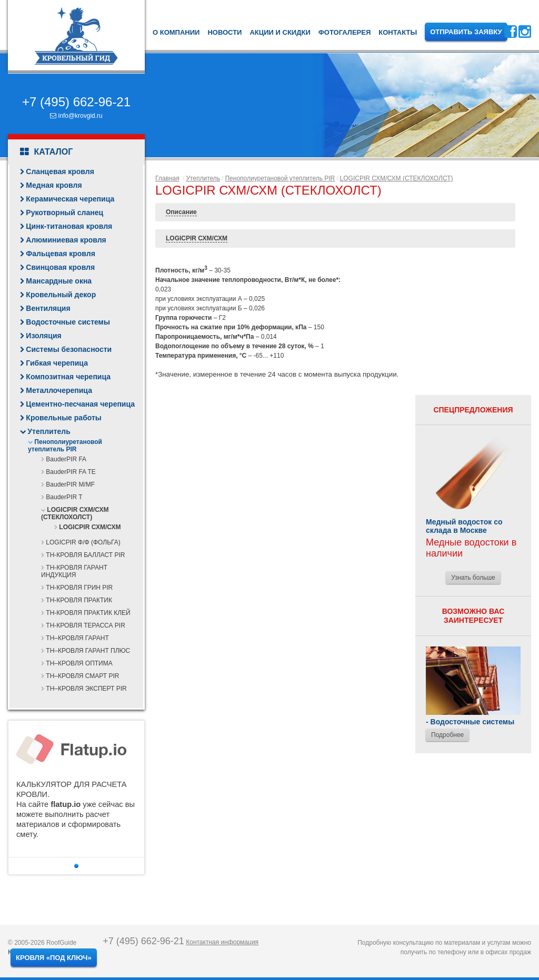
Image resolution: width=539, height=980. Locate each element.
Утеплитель (49, 431)
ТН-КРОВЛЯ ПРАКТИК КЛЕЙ (88, 613)
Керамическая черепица (70, 199)
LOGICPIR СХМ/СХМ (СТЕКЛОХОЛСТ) (75, 513)
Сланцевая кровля (60, 171)
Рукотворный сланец (64, 213)
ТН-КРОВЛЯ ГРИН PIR (79, 588)
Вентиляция (48, 308)
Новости (224, 32)
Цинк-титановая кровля (69, 226)
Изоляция (43, 336)
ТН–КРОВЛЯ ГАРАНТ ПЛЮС (88, 651)
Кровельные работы (63, 418)
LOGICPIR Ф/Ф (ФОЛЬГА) (83, 542)
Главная (167, 178)
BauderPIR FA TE (71, 472)
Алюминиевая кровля (66, 240)
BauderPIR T (64, 497)
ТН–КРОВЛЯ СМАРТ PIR (82, 676)
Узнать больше (473, 578)
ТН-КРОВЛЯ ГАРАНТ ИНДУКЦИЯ (74, 571)
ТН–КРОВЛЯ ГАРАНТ (77, 638)
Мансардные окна (59, 281)
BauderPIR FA (66, 459)
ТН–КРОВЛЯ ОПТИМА (79, 663)
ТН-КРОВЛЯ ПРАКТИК (79, 600)
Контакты (398, 32)
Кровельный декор (61, 295)
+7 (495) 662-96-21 (76, 102)
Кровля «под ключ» (54, 958)
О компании (176, 32)
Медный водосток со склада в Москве (464, 526)
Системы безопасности (69, 349)
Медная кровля (54, 185)
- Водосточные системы (470, 722)
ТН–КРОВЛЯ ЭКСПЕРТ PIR (86, 689)
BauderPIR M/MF (70, 484)
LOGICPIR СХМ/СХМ (90, 527)
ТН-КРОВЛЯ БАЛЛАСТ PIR (85, 555)
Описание (181, 212)
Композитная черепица (68, 377)
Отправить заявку (466, 32)
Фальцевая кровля (61, 254)
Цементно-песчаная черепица (80, 404)
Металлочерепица (59, 390)
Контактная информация (222, 942)
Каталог (46, 152)
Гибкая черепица (57, 363)
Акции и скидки (280, 32)
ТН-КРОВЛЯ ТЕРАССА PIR (86, 625)
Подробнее (447, 735)
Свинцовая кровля (60, 267)
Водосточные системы (68, 322)
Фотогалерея (345, 32)
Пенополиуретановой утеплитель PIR (65, 446)
